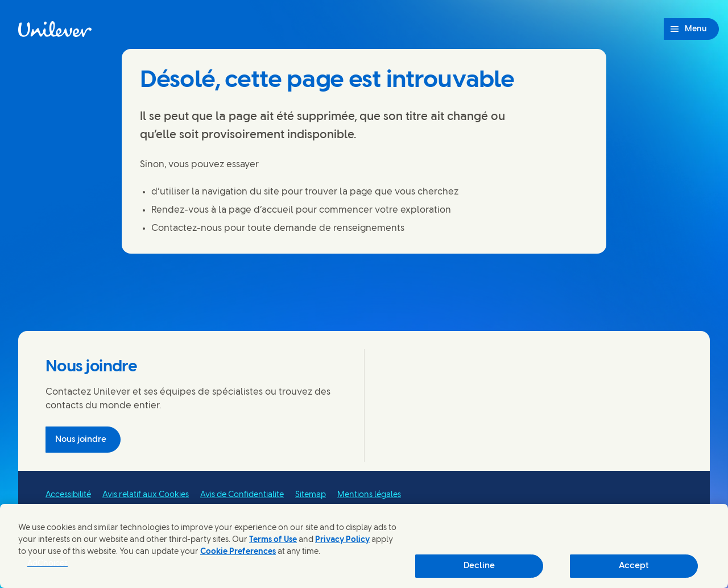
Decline (479, 566)
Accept (634, 566)
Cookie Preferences (238, 552)
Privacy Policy (342, 540)
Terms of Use (273, 540)
